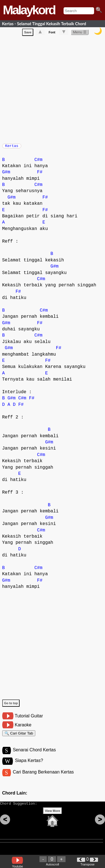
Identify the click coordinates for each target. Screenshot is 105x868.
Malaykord (29, 10)
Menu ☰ (80, 33)
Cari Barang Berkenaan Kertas (43, 778)
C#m (39, 163)
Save (28, 33)
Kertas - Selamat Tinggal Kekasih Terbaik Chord (44, 24)
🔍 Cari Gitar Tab (19, 737)
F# (40, 175)
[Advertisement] (53, 90)
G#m (6, 175)
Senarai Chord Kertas (34, 755)
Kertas (12, 148)
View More (52, 819)
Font (52, 33)
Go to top (11, 706)
